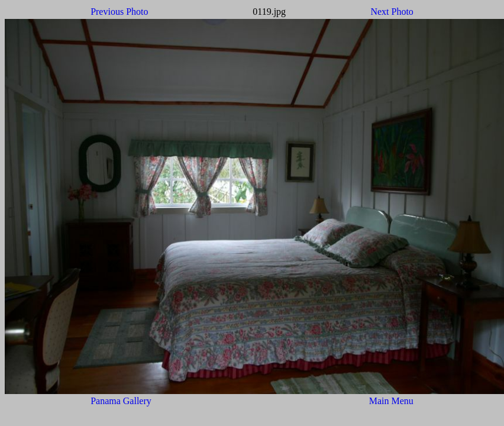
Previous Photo (119, 12)
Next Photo (392, 12)
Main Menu (391, 401)
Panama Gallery (121, 401)
